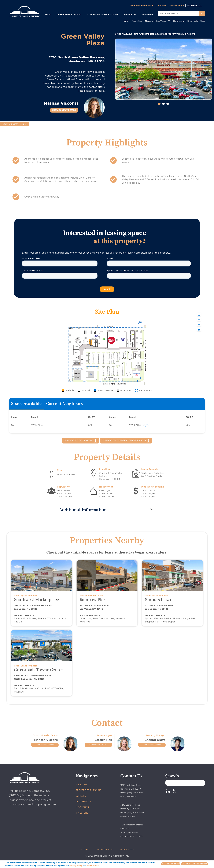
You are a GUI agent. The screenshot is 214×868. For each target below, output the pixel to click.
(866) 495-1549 (128, 816)
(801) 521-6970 (134, 813)
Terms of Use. (93, 866)
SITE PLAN (139, 34)
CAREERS (81, 796)
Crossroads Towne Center (39, 670)
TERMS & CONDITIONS (104, 849)
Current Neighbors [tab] (65, 404)
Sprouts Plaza (158, 600)
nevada (149, 21)
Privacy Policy (76, 866)
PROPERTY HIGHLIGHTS (179, 34)
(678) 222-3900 (135, 836)
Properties (137, 21)
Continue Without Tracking (194, 864)
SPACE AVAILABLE (124, 34)
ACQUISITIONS (84, 802)
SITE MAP (84, 849)
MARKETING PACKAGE (156, 34)
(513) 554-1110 (134, 793)
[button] (123, 72)
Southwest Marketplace (36, 600)
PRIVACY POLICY (127, 849)
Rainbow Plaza (94, 600)
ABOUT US (82, 785)
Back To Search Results (14, 124)
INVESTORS (147, 15)
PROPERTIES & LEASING (89, 790)
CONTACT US (194, 5)
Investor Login (177, 5)
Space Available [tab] (26, 404)
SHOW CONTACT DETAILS (64, 110)
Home (125, 21)
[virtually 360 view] (146, 425)
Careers (162, 5)
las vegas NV (163, 21)
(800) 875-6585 (128, 797)
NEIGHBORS (130, 15)
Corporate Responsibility (142, 5)
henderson (178, 21)
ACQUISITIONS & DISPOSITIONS (103, 15)
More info (104, 866)
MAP (193, 34)
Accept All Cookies (171, 864)
